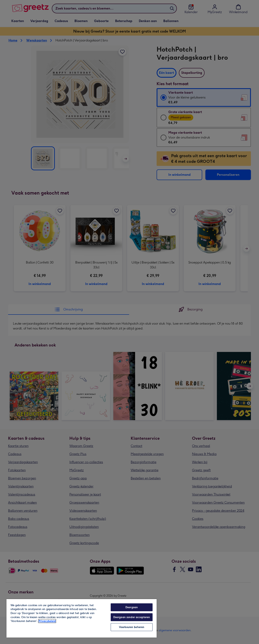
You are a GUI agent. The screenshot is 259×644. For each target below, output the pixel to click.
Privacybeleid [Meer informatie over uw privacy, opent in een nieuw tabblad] (47, 621)
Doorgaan (132, 607)
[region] (82, 618)
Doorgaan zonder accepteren (132, 617)
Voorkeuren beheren (132, 627)
